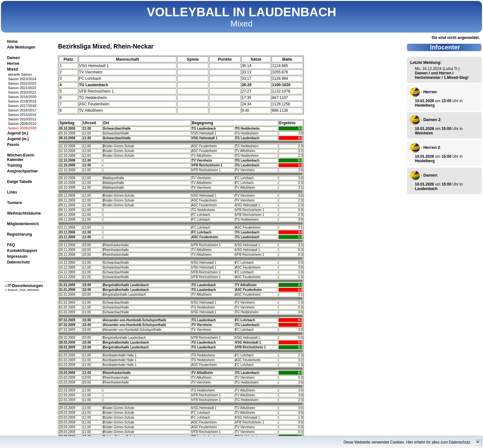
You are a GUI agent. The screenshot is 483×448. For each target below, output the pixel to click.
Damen (13, 58)
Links (12, 192)
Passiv (13, 145)
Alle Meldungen (21, 47)
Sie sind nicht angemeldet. (456, 38)
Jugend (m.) (18, 139)
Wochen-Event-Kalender (21, 157)
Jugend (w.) (18, 133)
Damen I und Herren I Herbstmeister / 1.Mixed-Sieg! (442, 75)
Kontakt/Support (22, 251)
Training (15, 165)
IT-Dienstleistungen (25, 286)
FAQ (11, 245)
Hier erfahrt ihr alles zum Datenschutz (438, 442)
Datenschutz (18, 262)
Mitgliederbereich (23, 224)
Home (12, 42)
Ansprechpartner (23, 171)
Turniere (15, 203)
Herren (13, 64)
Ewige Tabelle (19, 182)
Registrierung (19, 234)
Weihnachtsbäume (24, 213)
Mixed (12, 69)
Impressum (17, 256)
